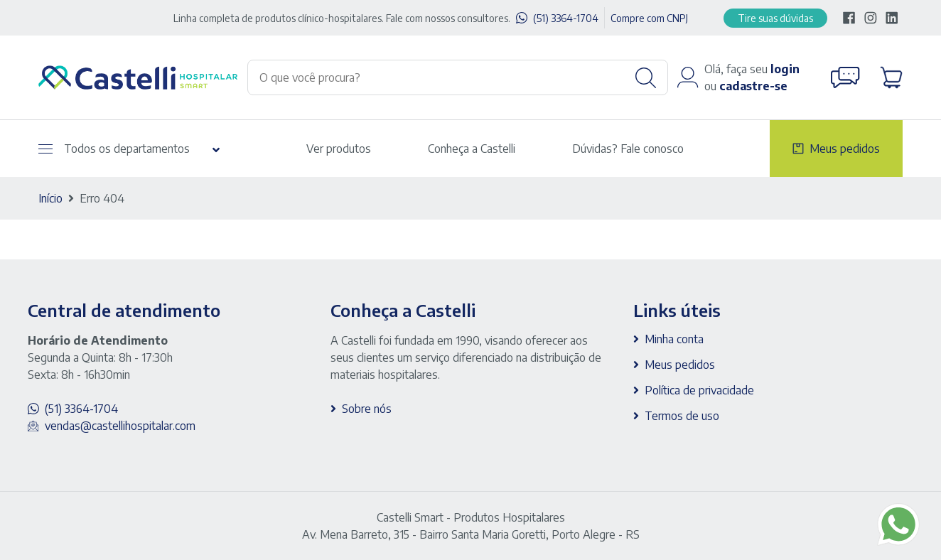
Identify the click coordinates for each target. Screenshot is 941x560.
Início (50, 198)
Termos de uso (682, 416)
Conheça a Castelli (472, 149)
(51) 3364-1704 (566, 18)
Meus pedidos (845, 149)
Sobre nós (367, 409)
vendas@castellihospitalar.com (120, 426)
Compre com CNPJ (649, 18)
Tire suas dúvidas (775, 18)
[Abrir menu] (45, 149)
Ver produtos (339, 149)
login (785, 69)
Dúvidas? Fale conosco (628, 149)
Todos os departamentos (114, 149)
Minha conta (674, 339)
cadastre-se (753, 86)
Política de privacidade (699, 390)
